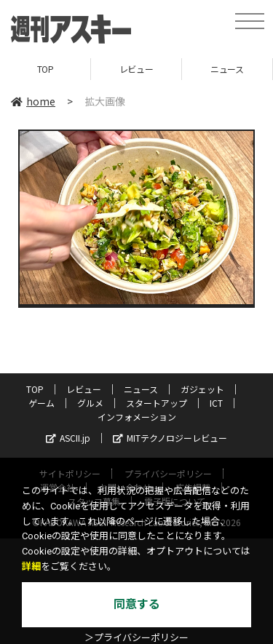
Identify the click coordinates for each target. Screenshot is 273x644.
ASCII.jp (68, 438)
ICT (216, 403)
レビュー (136, 69)
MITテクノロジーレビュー (170, 438)
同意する (137, 604)
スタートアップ (157, 403)
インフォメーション (137, 417)
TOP (45, 69)
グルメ (90, 403)
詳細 (31, 567)
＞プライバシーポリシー (136, 638)
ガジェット (202, 389)
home (33, 101)
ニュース (227, 69)
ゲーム (41, 403)
